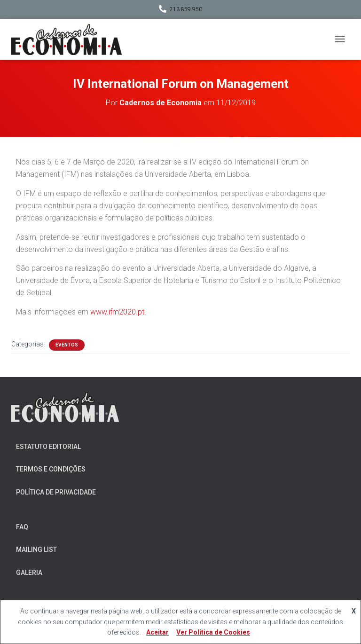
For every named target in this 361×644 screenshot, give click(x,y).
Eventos (67, 345)
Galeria (29, 573)
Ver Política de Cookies (213, 632)
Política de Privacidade (56, 492)
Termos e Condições (51, 469)
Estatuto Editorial (48, 447)
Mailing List (36, 550)
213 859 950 (186, 9)
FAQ (22, 527)
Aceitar (157, 632)
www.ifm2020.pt (117, 312)
